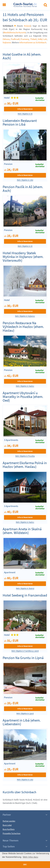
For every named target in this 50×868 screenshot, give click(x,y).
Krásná (27, 26)
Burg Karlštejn (9, 829)
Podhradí (15, 39)
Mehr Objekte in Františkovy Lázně (25, 651)
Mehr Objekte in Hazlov (25, 386)
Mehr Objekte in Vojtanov (25, 316)
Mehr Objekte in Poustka (25, 456)
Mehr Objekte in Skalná (25, 588)
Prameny (25, 39)
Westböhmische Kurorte (15, 32)
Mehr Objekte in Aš (25, 114)
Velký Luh (42, 39)
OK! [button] (25, 865)
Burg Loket (7, 825)
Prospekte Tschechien (12, 833)
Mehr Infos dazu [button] (30, 857)
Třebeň (33, 39)
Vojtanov (7, 42)
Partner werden (9, 821)
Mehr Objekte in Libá (25, 180)
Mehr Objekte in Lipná (25, 713)
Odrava (6, 39)
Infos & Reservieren (25, 109)
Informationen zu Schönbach (33, 42)
